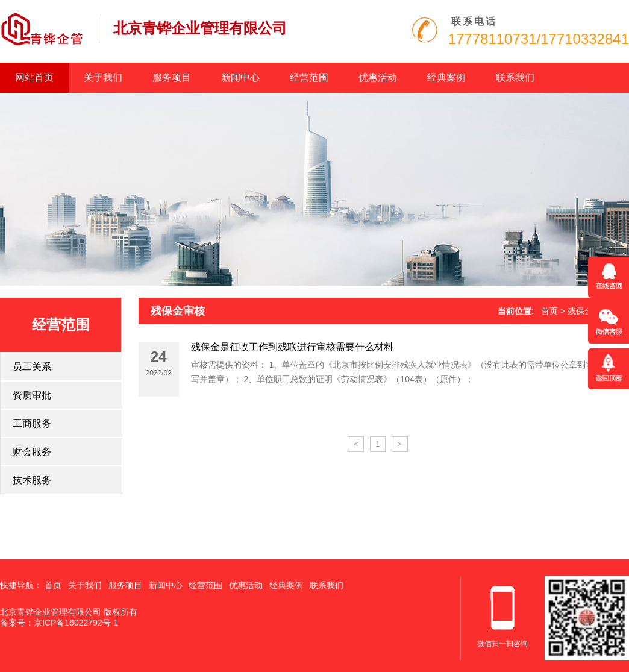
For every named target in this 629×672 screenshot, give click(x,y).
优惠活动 (378, 77)
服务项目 (172, 77)
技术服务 (32, 480)
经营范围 (309, 77)
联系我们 (515, 77)
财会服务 (32, 452)
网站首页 (34, 77)
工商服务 (32, 423)
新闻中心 (240, 77)
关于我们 (103, 77)
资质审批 (32, 395)
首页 (549, 311)
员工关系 (32, 367)
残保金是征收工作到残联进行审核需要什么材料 (292, 347)
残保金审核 (178, 311)
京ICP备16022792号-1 (76, 623)
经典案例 (446, 77)
